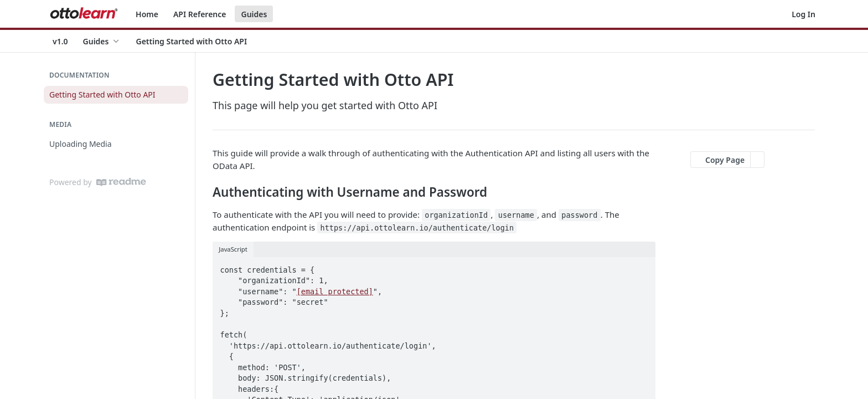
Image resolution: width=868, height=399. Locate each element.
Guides (254, 14)
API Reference (200, 14)
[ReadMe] (121, 182)
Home (147, 14)
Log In (804, 14)
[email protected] (335, 291)
